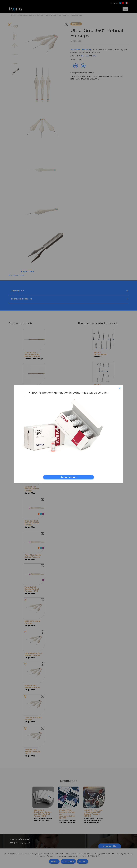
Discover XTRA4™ (69, 477)
